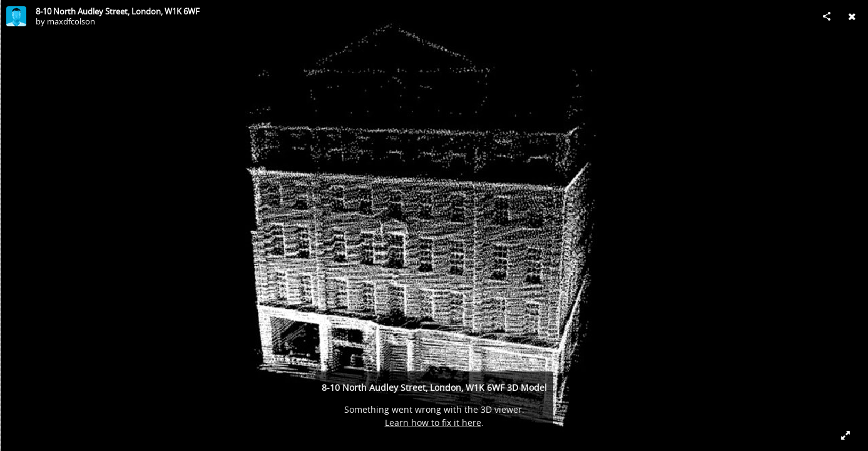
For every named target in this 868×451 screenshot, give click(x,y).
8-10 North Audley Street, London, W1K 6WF (118, 11)
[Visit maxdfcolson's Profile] (16, 16)
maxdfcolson (71, 21)
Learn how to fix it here (433, 422)
